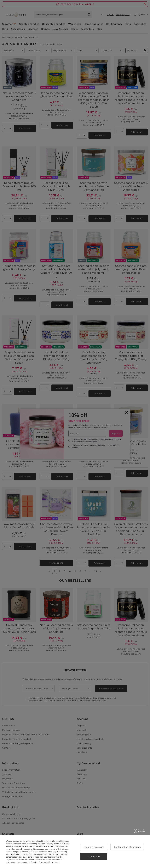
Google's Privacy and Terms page (45, 862)
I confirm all (94, 857)
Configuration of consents (127, 847)
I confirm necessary (94, 847)
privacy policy (60, 846)
